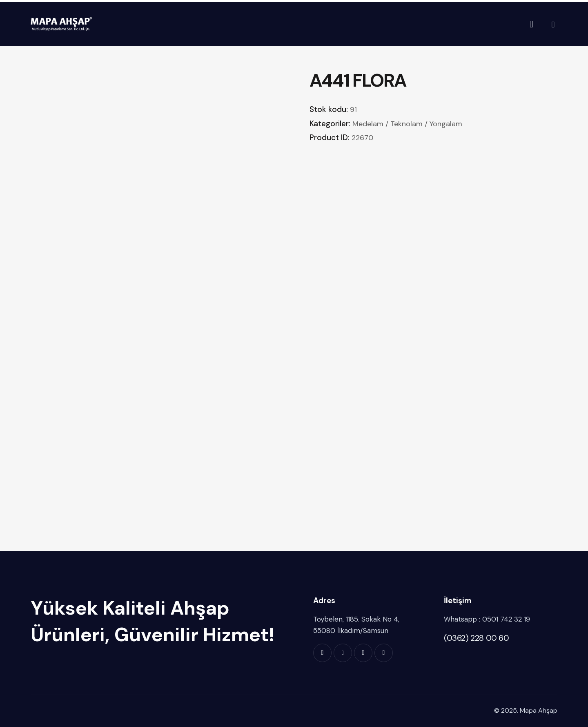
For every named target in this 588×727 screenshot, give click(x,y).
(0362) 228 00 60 (477, 638)
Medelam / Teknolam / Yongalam (407, 124)
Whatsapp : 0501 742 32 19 (487, 619)
